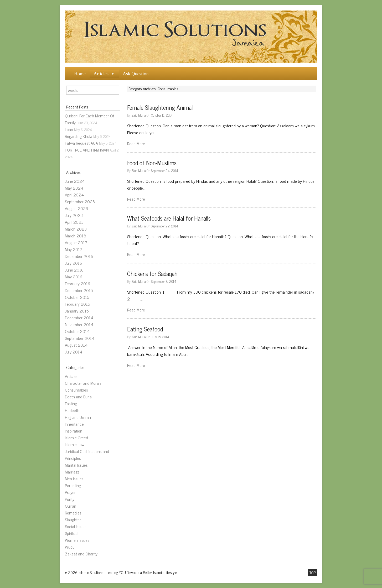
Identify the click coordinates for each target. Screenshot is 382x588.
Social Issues (76, 526)
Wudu (70, 547)
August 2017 (76, 242)
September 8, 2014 (164, 281)
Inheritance (74, 424)
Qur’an (71, 506)
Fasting (71, 403)
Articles (101, 74)
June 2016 (74, 270)
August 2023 (76, 208)
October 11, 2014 (162, 115)
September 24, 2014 (165, 170)
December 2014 (79, 318)
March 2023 (76, 229)
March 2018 (76, 236)
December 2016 (79, 256)
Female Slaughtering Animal (160, 107)
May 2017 (74, 249)
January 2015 (77, 311)
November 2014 (79, 324)
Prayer (70, 492)
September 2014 (80, 338)
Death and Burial (79, 397)
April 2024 (74, 195)
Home (80, 74)
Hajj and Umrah (78, 417)
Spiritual (72, 533)
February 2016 (78, 283)
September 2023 (80, 201)
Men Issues (74, 478)
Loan (69, 129)
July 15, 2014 (160, 337)
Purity (70, 499)
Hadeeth (72, 410)
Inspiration (74, 431)
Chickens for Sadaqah (152, 274)
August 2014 (76, 345)
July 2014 (74, 352)
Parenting (73, 485)
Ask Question (136, 74)
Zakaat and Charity (81, 554)
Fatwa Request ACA (81, 143)
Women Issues (77, 540)
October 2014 (77, 331)
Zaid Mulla (139, 115)
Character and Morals (83, 383)
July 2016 (73, 263)
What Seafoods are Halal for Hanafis (169, 218)
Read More (136, 143)
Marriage (72, 472)
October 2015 (77, 297)
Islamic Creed (76, 438)
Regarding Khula (79, 136)
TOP (313, 573)
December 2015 (79, 290)
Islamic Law (75, 444)
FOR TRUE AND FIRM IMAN (87, 150)
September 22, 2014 (165, 226)
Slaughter (73, 519)
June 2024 (75, 181)
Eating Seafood (145, 329)
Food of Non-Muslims (152, 163)
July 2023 (74, 215)
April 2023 (74, 222)
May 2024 (74, 188)
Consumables (76, 390)
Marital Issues (76, 465)
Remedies (73, 513)
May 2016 (74, 277)
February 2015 (77, 304)
